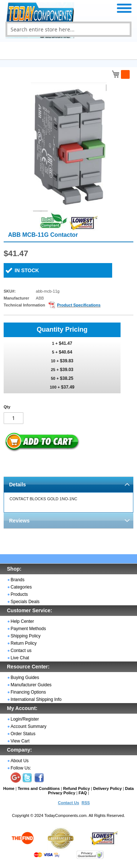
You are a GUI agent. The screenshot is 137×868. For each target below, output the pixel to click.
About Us (20, 761)
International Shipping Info (36, 699)
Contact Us (68, 803)
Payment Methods (28, 629)
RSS (86, 803)
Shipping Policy (26, 636)
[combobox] (68, 29)
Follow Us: (21, 768)
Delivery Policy (107, 788)
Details (18, 485)
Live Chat (20, 658)
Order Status (23, 734)
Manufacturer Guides (31, 685)
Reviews (19, 521)
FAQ (83, 793)
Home (9, 788)
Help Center (22, 621)
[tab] (68, 484)
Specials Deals (25, 602)
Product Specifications (79, 305)
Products (19, 594)
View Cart (20, 741)
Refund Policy (77, 788)
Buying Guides (25, 678)
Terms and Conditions (39, 788)
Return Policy (24, 643)
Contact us (21, 651)
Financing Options (28, 692)
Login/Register (25, 719)
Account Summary (28, 726)
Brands (18, 580)
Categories (21, 587)
